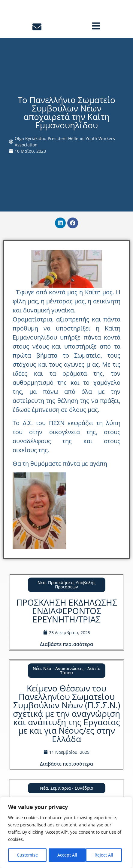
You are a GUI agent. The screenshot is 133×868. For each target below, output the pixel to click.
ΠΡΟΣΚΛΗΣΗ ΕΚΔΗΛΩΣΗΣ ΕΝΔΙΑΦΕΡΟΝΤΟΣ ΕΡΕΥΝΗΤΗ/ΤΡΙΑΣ (67, 621)
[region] (66, 833)
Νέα (42, 592)
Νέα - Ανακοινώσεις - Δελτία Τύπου (72, 680)
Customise (27, 855)
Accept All (105, 855)
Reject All (67, 855)
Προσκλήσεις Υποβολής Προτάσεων (72, 595)
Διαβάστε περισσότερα (66, 654)
